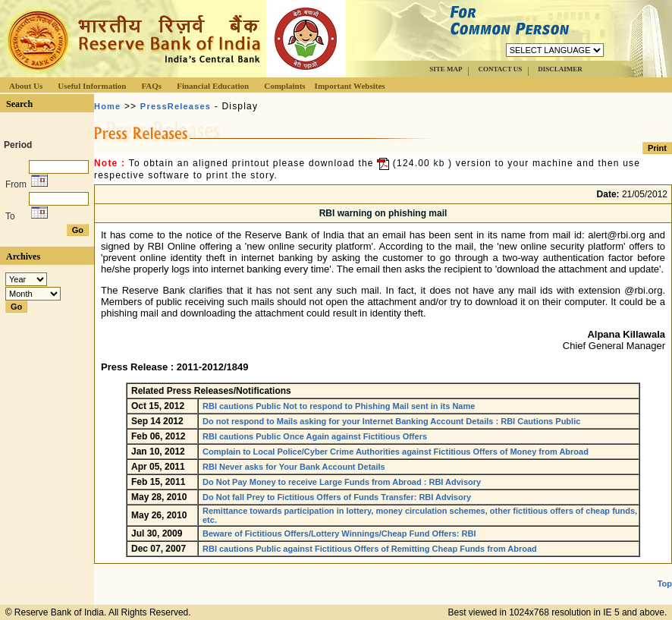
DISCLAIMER (560, 69)
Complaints (284, 86)
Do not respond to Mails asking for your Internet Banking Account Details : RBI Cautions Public (391, 421)
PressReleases (176, 106)
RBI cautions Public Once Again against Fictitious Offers (315, 436)
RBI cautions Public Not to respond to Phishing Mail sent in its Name (339, 406)
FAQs (151, 86)
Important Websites (350, 86)
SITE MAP (446, 69)
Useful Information (92, 86)
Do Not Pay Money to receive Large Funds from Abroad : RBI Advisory (342, 482)
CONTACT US (500, 69)
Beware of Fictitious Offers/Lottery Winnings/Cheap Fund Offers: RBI (339, 533)
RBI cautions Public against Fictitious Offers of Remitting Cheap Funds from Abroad (370, 549)
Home (107, 106)
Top (665, 584)
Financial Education (213, 86)
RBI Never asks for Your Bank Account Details (294, 467)
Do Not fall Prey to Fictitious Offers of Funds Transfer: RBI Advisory (337, 497)
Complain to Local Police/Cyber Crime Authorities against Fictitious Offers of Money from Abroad (396, 452)
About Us (26, 86)
